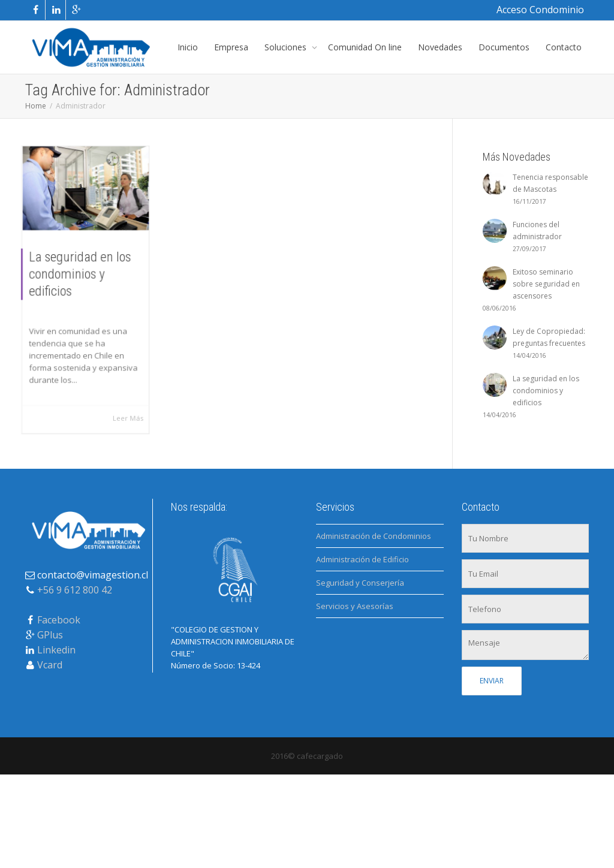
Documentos (504, 47)
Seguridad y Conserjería (360, 583)
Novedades (440, 47)
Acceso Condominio (540, 10)
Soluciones (287, 47)
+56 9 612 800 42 (75, 590)
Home (36, 106)
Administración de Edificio (362, 559)
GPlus (50, 635)
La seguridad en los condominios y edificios (80, 273)
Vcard (50, 665)
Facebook (59, 620)
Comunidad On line (365, 47)
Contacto (564, 47)
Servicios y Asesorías (355, 606)
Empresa (231, 47)
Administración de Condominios (374, 536)
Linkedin (56, 650)
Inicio (188, 47)
